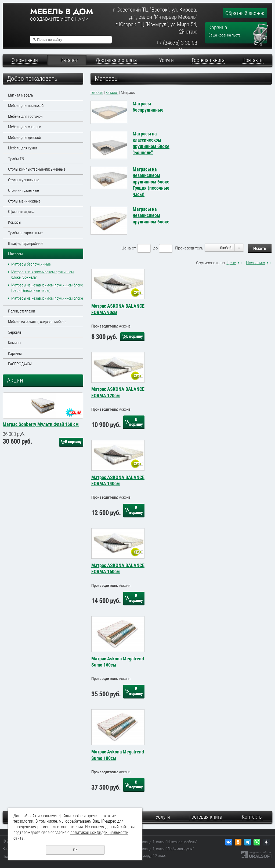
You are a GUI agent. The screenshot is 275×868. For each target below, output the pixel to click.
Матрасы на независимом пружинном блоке (47, 298)
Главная (97, 93)
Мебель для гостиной (25, 116)
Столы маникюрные (24, 201)
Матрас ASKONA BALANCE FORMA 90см (118, 309)
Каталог (112, 93)
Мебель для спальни (25, 127)
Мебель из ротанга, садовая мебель (37, 322)
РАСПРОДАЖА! (20, 364)
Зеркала (15, 332)
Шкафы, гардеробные (26, 244)
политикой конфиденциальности (99, 832)
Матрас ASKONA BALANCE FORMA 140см (118, 480)
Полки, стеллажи (21, 311)
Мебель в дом (61, 12)
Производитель (189, 248)
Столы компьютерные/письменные (37, 169)
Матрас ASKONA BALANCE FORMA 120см (118, 392)
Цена (126, 248)
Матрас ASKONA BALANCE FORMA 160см (118, 568)
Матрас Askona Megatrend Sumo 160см (118, 662)
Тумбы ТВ (16, 159)
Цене (231, 263)
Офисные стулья (21, 212)
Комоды (15, 222)
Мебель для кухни (22, 148)
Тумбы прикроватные (25, 233)
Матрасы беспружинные (31, 264)
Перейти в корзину (261, 26)
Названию (256, 263)
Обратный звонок (245, 13)
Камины (15, 343)
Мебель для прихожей (26, 106)
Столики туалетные (23, 190)
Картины (15, 354)
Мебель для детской (24, 138)
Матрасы (15, 254)
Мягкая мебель (21, 95)
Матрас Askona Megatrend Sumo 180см (118, 755)
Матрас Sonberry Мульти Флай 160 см (41, 478)
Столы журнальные (24, 180)
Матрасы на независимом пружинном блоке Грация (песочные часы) (151, 182)
